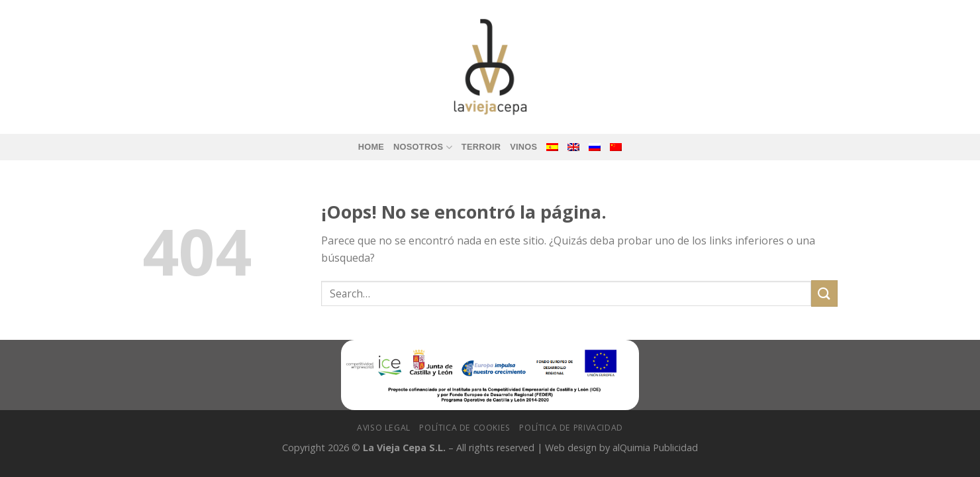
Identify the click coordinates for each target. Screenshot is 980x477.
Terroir (481, 147)
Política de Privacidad (571, 428)
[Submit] (824, 293)
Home (371, 147)
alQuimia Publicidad (655, 448)
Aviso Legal (384, 428)
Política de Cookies (465, 428)
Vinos (523, 147)
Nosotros (423, 147)
